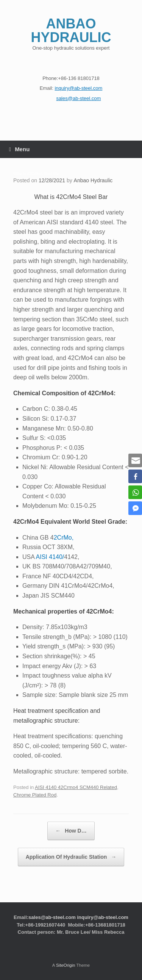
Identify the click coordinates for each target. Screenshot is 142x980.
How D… (71, 831)
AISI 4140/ (50, 557)
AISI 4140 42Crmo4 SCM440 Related (76, 787)
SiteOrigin (66, 965)
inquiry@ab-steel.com (102, 917)
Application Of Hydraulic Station (71, 857)
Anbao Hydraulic (93, 180)
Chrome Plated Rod (35, 795)
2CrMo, (64, 538)
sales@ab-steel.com (52, 917)
